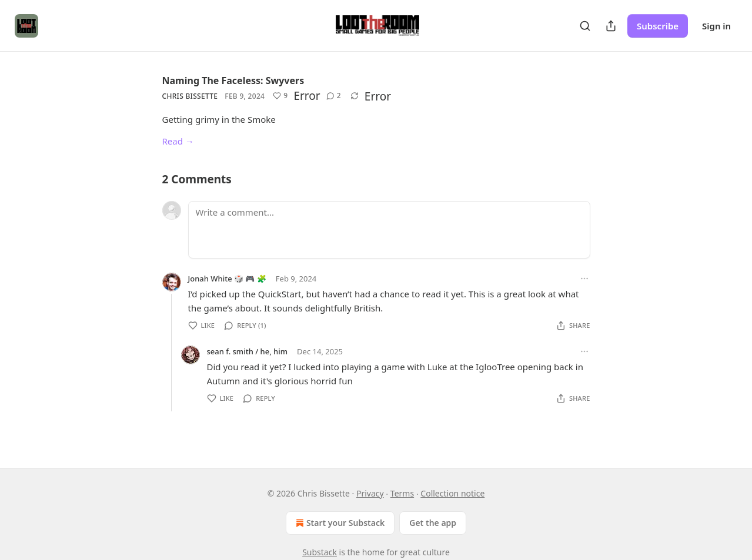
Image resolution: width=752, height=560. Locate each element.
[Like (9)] (280, 96)
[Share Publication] (611, 26)
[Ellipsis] (584, 279)
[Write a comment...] (389, 230)
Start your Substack (339, 523)
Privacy (370, 493)
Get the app (433, 523)
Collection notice (452, 493)
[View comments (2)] (334, 96)
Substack (320, 552)
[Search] (585, 26)
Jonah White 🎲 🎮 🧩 (227, 279)
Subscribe (658, 26)
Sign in (716, 26)
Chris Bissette (190, 96)
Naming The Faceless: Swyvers (233, 81)
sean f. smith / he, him (248, 351)
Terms (402, 493)
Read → (178, 141)
